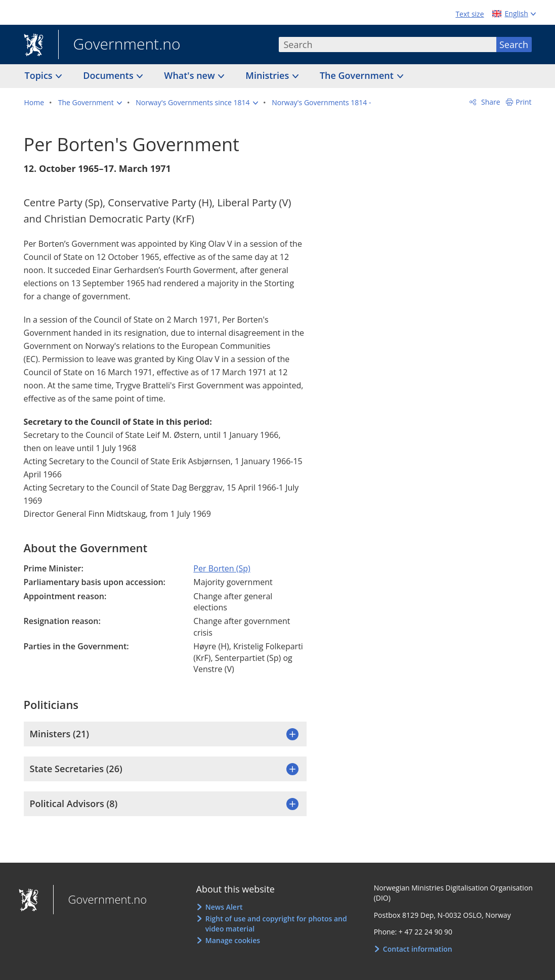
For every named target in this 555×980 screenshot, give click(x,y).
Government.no (119, 45)
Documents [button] (109, 75)
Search (514, 44)
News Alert (224, 907)
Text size (469, 14)
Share (489, 102)
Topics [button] (40, 75)
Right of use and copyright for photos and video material (276, 924)
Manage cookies (233, 940)
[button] (90, 103)
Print (523, 102)
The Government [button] (358, 75)
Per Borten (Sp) (222, 568)
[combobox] (388, 44)
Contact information (418, 949)
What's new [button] (190, 75)
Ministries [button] (268, 75)
